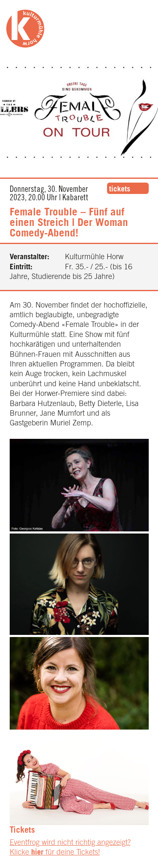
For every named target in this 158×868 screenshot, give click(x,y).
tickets (120, 190)
